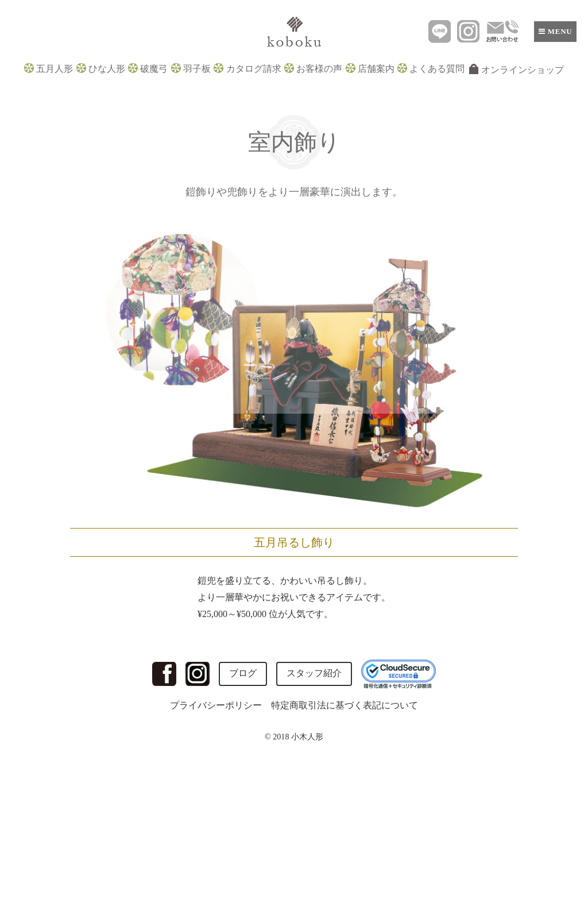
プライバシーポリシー (216, 705)
